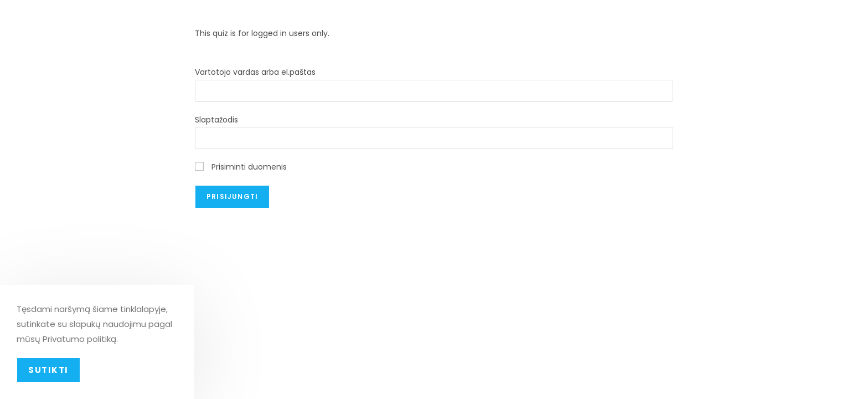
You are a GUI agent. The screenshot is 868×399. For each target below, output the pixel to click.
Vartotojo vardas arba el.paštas (255, 72)
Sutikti (48, 370)
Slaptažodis (216, 120)
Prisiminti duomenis (241, 167)
